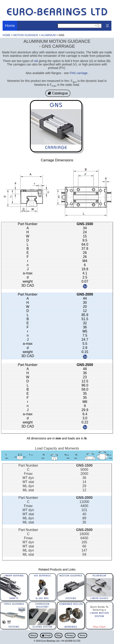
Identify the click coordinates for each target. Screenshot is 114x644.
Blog (59, 635)
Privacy (70, 635)
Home (10, 26)
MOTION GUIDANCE (26, 35)
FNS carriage (78, 73)
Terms (82, 635)
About (33, 635)
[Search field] (80, 26)
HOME (7, 35)
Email (46, 635)
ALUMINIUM (49, 35)
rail (36, 61)
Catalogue (58, 93)
